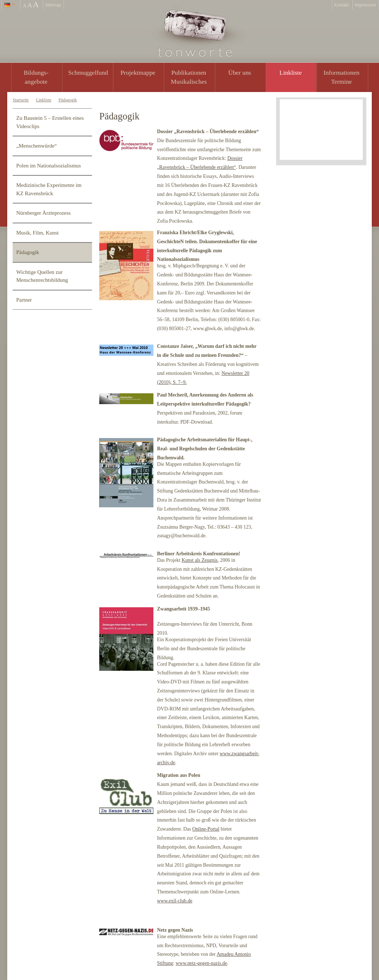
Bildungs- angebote (36, 77)
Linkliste (291, 73)
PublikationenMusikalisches (189, 77)
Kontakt (342, 5)
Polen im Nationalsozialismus (49, 166)
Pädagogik (68, 100)
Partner (24, 300)
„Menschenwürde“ (36, 146)
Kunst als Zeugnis (200, 560)
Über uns (239, 73)
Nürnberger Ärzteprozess (43, 213)
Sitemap (53, 5)
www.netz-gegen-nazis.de (201, 963)
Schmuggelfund (88, 73)
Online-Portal (206, 829)
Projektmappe (138, 73)
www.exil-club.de (175, 901)
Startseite (21, 100)
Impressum (365, 5)
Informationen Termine (341, 77)
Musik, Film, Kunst (38, 233)
